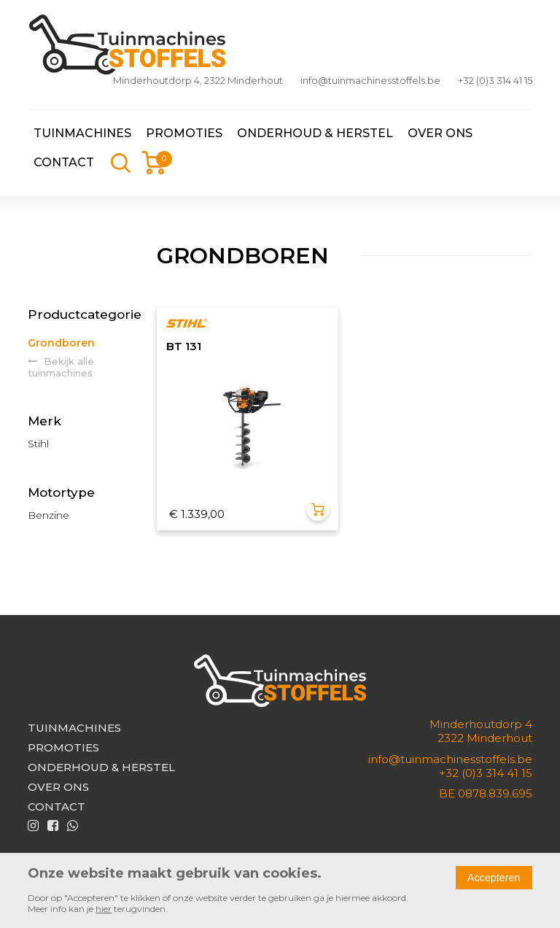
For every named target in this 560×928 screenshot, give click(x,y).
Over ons (440, 133)
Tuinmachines (82, 133)
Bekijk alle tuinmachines (61, 367)
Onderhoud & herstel (315, 133)
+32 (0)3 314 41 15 (495, 80)
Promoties (184, 133)
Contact (64, 162)
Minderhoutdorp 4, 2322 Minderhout (198, 80)
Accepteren (494, 878)
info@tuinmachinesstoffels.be (370, 80)
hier (104, 909)
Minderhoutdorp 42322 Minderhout (481, 731)
